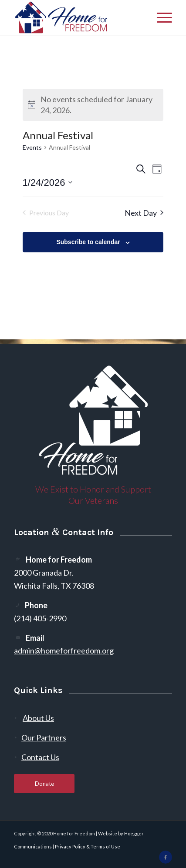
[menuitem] (160, 17)
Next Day (144, 213)
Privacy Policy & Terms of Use (88, 846)
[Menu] (160, 17)
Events (32, 147)
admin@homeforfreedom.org (64, 650)
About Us (38, 718)
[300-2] (77, 17)
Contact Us (40, 757)
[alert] (93, 105)
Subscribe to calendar (88, 242)
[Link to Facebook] (166, 857)
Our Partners (44, 737)
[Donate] (44, 784)
